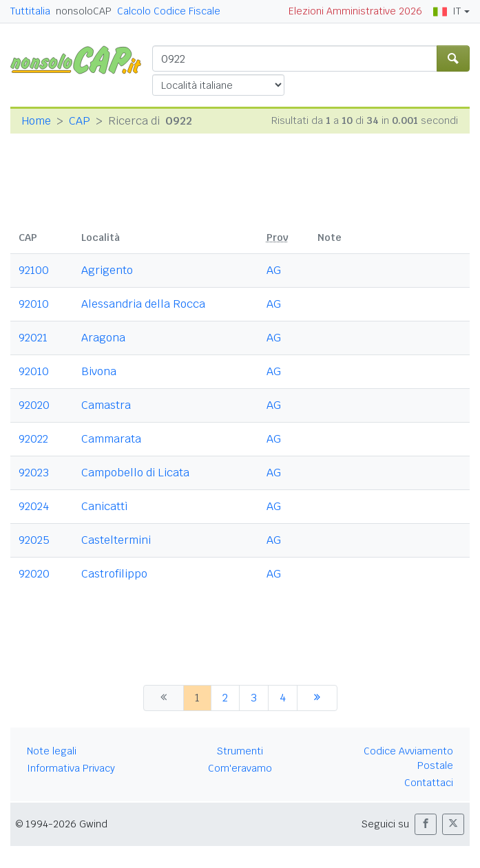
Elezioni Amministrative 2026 (355, 11)
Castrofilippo (114, 574)
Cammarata (111, 439)
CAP (80, 121)
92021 (33, 338)
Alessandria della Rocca (143, 304)
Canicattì (105, 506)
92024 (34, 506)
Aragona (103, 338)
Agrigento (107, 270)
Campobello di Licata (135, 473)
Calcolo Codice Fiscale (169, 11)
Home (36, 121)
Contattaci (429, 783)
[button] (426, 824)
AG (274, 270)
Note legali (52, 751)
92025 (34, 540)
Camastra (106, 405)
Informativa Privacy (71, 768)
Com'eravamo (240, 768)
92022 (33, 439)
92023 (34, 473)
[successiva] (317, 698)
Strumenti (240, 751)
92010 (34, 304)
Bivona (99, 371)
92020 (34, 405)
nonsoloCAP (84, 11)
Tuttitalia (30, 11)
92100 (34, 270)
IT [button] (447, 11)
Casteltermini (116, 540)
